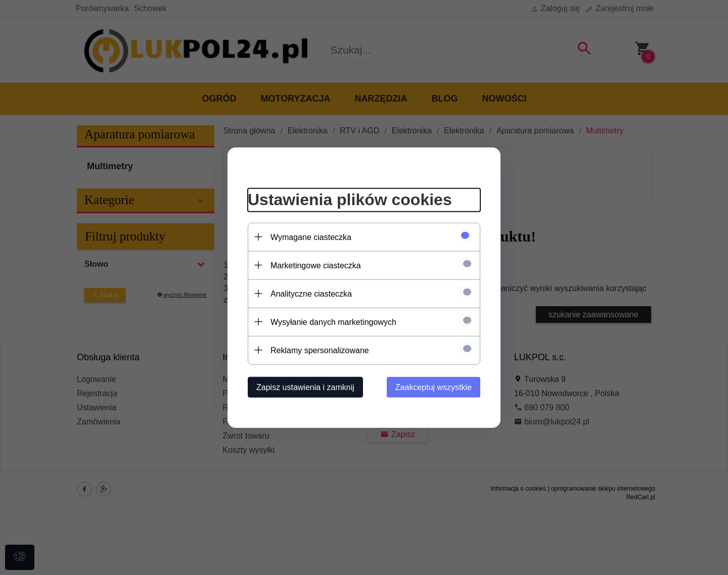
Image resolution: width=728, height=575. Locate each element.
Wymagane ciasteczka (311, 237)
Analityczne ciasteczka (311, 293)
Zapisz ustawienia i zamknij (305, 387)
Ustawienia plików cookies (350, 200)
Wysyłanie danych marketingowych (333, 322)
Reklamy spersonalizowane (320, 350)
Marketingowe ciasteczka (316, 265)
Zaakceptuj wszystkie (434, 387)
